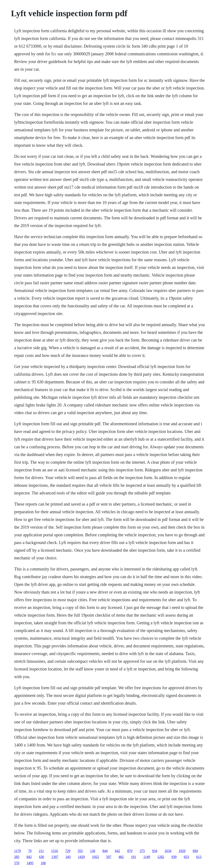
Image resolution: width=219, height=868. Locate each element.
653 (186, 857)
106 (43, 863)
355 (80, 851)
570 (17, 863)
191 (133, 857)
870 (130, 851)
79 (30, 851)
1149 (147, 857)
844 (105, 851)
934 (155, 851)
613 (199, 857)
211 (41, 851)
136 (93, 851)
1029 (182, 851)
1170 (17, 851)
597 (109, 857)
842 (29, 857)
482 (121, 857)
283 (17, 857)
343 (68, 857)
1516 (55, 851)
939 (174, 857)
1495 (30, 863)
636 (41, 857)
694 (195, 851)
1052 (95, 857)
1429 (81, 857)
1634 (168, 851)
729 (68, 851)
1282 (161, 857)
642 (117, 851)
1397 (55, 857)
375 (142, 851)
